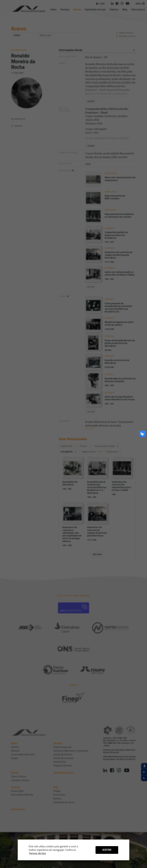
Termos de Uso (37, 853)
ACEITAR (107, 850)
